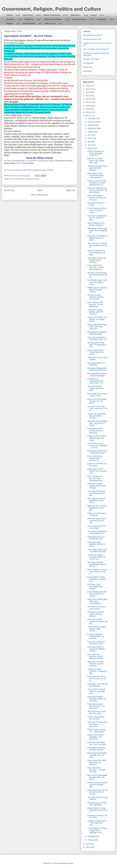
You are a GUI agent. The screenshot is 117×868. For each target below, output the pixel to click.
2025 (88, 89)
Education (11, 19)
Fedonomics (75, 15)
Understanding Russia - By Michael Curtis (96, 538)
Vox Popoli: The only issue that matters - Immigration (97, 724)
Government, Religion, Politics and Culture (51, 9)
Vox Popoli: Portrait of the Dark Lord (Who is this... (97, 369)
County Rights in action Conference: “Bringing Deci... (97, 579)
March (90, 148)
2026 (88, 86)
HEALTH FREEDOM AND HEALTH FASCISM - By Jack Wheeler (97, 190)
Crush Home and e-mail (92, 39)
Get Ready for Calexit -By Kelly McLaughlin (97, 333)
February (91, 836)
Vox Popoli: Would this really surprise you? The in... (97, 409)
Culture (94, 15)
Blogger (70, 863)
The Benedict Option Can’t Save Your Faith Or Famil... (97, 282)
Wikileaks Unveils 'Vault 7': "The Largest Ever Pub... (97, 823)
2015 (88, 847)
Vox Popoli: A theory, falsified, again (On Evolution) (95, 312)
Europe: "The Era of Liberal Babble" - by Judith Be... (96, 636)
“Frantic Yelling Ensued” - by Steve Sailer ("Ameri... (97, 629)
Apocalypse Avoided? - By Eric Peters (97, 817)
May (90, 142)
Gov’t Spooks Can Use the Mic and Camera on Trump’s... (97, 792)
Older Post (71, 190)
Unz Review (88, 67)
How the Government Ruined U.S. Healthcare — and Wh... (97, 445)
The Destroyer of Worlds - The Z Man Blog (97, 804)
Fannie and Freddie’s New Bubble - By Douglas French (97, 319)
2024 (88, 92)
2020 (88, 106)
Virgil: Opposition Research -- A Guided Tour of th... (96, 770)
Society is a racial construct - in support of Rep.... (97, 671)
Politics (10, 15)
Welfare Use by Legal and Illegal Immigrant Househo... (97, 290)
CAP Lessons (50, 24)
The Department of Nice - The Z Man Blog (97, 712)
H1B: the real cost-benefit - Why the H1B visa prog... (97, 755)
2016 (88, 844)
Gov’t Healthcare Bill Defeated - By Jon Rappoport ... (95, 304)
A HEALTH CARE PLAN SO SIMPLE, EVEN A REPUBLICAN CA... (97, 183)
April (90, 145)
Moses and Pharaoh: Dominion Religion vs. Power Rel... (97, 699)
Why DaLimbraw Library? (93, 35)
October (91, 125)
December (92, 118)
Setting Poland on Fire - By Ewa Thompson (96, 224)
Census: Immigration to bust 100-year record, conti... (96, 253)
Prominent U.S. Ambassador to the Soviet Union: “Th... (96, 381)
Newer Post (9, 190)
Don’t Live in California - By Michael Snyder (96, 643)
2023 (88, 96)
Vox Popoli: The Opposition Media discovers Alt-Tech (95, 656)
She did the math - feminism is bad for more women (95, 297)
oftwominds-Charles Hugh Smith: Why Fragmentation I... (97, 601)
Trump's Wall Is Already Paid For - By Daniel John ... (96, 691)
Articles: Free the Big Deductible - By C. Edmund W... (95, 737)
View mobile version (40, 195)
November (92, 122)
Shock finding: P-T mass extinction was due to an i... (97, 810)
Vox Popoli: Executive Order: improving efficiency (96, 614)
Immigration (102, 19)
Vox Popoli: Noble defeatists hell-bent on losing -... (97, 544)
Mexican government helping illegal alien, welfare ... (96, 352)
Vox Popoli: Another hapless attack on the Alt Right (96, 486)
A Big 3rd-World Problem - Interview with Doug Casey (97, 438)
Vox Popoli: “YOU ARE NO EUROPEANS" (97, 685)
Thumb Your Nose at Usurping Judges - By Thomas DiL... (96, 557)
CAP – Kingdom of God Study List (96, 49)
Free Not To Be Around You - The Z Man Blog (97, 743)
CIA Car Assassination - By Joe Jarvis (96, 718)
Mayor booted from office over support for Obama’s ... (97, 762)
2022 (88, 99)
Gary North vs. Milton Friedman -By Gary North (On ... (95, 664)
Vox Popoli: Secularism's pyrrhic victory (97, 608)
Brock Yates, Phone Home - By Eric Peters (97, 395)
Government (28, 15)
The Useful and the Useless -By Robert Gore (96, 388)
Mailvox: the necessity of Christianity (97, 514)
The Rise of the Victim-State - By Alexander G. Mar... (97, 345)
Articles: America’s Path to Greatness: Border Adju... (97, 785)
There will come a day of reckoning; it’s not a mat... (97, 521)
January (91, 840)
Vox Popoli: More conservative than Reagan (95, 586)
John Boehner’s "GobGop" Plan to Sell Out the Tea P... (97, 245)
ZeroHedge (87, 71)
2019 (88, 109)
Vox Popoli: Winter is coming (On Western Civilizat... (96, 649)
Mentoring (29, 19)
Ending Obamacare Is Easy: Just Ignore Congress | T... (96, 153)
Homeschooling (29, 24)
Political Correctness (52, 15)
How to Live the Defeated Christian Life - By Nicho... (97, 401)
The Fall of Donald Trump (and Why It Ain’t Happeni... (97, 168)
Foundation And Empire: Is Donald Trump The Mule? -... (97, 238)
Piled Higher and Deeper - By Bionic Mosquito (97, 749)
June (90, 138)
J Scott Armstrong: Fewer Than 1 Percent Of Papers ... (97, 210)
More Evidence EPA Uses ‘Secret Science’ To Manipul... (97, 594)
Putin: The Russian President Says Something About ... (96, 478)
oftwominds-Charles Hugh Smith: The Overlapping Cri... (97, 231)
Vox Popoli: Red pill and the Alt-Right (96, 527)
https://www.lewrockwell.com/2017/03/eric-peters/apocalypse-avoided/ (28, 170)
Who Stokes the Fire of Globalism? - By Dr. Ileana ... (96, 501)
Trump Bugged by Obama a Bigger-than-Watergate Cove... (97, 830)
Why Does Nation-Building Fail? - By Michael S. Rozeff (97, 423)
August (91, 132)
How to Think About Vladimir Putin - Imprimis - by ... (95, 458)
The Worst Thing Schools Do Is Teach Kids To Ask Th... (97, 275)
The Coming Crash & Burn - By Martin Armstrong (97, 551)
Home (40, 190)
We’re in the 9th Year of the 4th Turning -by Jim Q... (97, 679)
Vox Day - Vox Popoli (91, 59)
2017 (88, 116)
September (92, 128)
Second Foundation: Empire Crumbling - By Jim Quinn (97, 198)
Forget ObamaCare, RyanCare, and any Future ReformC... (96, 267)
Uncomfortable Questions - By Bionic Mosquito (97, 375)
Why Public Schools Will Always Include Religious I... (97, 260)
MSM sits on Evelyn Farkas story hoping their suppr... (96, 161)
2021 (88, 102)
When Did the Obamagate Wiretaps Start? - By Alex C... (97, 777)
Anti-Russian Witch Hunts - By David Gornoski (97, 452)
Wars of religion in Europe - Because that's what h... (97, 572)
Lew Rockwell (88, 63)
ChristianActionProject (53, 19)
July (90, 135)
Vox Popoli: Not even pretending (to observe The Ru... (97, 564)
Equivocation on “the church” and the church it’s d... (97, 471)
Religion (10, 24)
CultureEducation (79, 19)
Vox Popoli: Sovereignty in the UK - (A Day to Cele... (97, 218)
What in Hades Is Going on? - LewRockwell (96, 731)
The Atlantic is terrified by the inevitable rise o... (97, 532)
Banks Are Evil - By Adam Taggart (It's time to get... (97, 508)
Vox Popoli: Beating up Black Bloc (96, 364)
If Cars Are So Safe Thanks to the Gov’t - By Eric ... (97, 621)
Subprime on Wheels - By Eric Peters (97, 465)
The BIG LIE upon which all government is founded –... (97, 416)
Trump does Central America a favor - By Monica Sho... (96, 706)
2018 (88, 112)
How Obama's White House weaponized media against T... (96, 175)
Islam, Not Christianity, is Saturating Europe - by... (97, 338)
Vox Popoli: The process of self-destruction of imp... (97, 493)
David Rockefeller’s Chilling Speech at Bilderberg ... (95, 431)
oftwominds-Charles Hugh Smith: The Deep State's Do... (97, 327)
